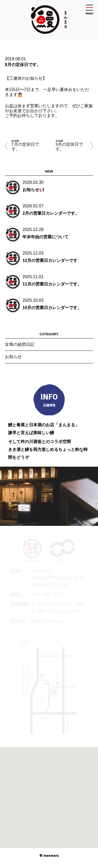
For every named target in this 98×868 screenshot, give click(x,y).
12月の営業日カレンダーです (50, 260)
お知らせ (13, 357)
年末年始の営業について (45, 237)
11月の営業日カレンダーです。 (52, 284)
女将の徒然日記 (20, 344)
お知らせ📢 (33, 190)
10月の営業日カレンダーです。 (52, 308)
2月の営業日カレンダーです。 (51, 213)
